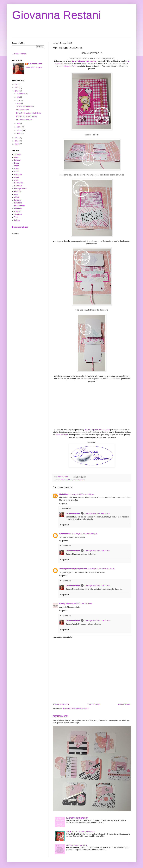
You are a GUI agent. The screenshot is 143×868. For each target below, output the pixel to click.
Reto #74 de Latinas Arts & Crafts (29, 113)
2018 (17, 91)
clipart (16, 177)
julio (19, 97)
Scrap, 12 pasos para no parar (97, 430)
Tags (16, 217)
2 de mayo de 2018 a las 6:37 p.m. (97, 586)
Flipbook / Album (23, 110)
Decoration (18, 186)
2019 (17, 88)
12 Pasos (64, 480)
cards (16, 172)
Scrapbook (81, 480)
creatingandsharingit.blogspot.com (73, 569)
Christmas (18, 174)
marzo (19, 127)
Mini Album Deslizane (24, 120)
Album (70, 480)
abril (19, 124)
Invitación (18, 200)
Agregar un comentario (63, 637)
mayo (19, 104)
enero (19, 133)
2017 (17, 138)
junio (19, 100)
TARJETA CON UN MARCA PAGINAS (80, 832)
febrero (20, 130)
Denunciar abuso (20, 227)
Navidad (17, 211)
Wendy (62, 604)
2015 (17, 144)
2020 (17, 84)
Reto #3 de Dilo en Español (27, 116)
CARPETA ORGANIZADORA (77, 818)
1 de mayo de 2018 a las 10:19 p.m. (102, 569)
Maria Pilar (64, 494)
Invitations (18, 203)
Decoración (19, 183)
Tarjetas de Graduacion (25, 106)
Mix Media (18, 209)
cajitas (17, 166)
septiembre (21, 94)
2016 (17, 141)
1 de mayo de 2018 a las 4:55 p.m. (85, 534)
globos (17, 197)
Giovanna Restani (57, 15)
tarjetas (17, 220)
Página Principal (94, 704)
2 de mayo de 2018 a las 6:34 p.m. (97, 621)
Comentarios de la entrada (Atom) (76, 708)
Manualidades (19, 206)
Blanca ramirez (65, 534)
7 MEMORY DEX (60, 716)
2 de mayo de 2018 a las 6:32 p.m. (97, 551)
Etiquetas (18, 192)
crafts (75, 480)
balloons (17, 160)
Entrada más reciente (61, 704)
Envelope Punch (20, 189)
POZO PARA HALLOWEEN (76, 845)
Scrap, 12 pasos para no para (84, 61)
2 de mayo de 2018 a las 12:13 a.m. (79, 604)
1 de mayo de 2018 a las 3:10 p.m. (81, 494)
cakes (16, 169)
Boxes (17, 163)
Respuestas (66, 509)
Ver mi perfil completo (33, 67)
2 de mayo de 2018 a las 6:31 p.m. (97, 513)
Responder (63, 503)
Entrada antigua (124, 704)
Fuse (16, 194)
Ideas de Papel (70, 66)
